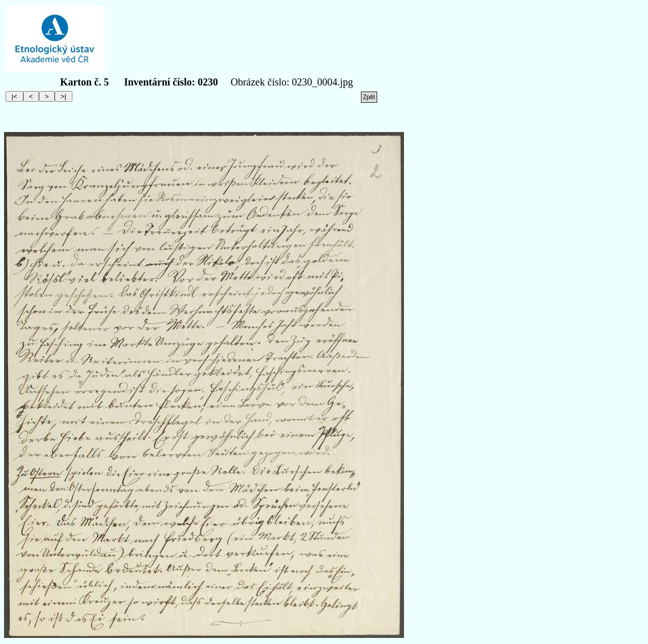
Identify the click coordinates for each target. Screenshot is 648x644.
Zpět (369, 97)
